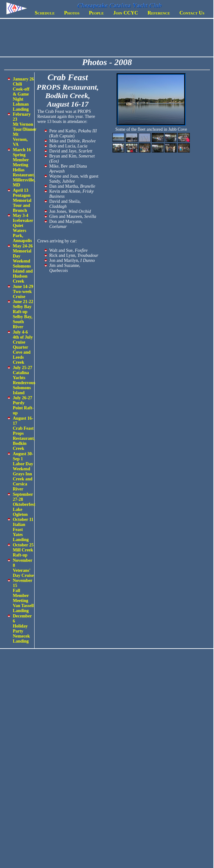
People (96, 13)
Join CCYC (126, 13)
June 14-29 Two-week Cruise (23, 292)
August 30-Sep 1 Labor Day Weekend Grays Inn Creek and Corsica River (23, 471)
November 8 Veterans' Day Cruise (23, 568)
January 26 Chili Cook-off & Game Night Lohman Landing (23, 94)
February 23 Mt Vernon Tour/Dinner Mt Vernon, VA (25, 129)
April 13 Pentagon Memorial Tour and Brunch (22, 200)
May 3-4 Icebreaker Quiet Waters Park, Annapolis (23, 228)
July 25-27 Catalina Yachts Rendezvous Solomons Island (24, 380)
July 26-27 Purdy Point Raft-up (23, 405)
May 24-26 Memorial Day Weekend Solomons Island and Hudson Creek (23, 264)
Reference (159, 13)
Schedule (45, 13)
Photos (72, 13)
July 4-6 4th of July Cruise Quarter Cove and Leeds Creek (23, 347)
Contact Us (192, 13)
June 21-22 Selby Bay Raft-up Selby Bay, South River (23, 314)
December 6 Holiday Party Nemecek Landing (22, 629)
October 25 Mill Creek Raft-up (23, 550)
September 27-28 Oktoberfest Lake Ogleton (24, 504)
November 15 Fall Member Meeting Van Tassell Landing (23, 596)
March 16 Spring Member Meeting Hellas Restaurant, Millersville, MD (24, 167)
